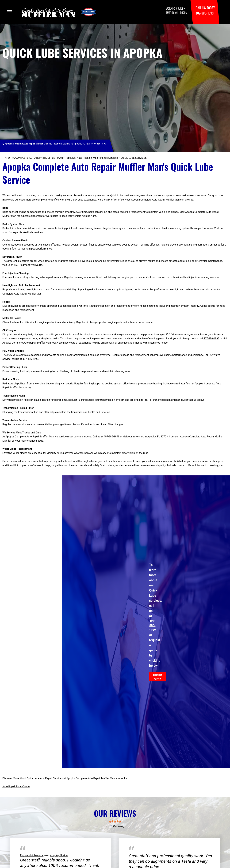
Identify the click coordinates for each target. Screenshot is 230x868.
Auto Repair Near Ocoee (16, 787)
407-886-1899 (204, 13)
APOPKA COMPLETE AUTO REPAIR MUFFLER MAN (34, 158)
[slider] (115, 821)
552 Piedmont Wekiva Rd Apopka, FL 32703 (70, 144)
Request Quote (158, 677)
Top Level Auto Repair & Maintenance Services (92, 158)
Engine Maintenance (32, 855)
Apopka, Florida (59, 855)
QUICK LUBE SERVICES (134, 158)
